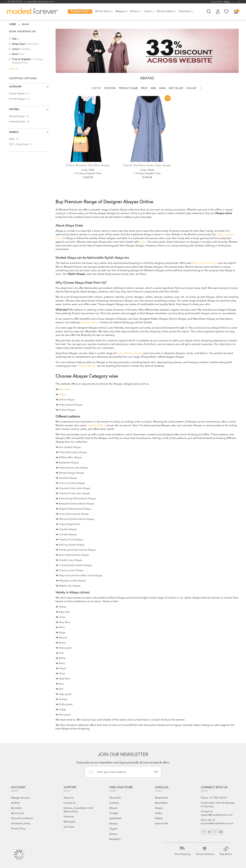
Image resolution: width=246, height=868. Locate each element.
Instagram (215, 832)
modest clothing (96, 426)
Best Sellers (161, 803)
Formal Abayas (20, 99)
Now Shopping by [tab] (22, 32)
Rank (163, 88)
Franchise (69, 817)
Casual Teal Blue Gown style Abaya (147, 166)
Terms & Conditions (22, 818)
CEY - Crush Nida (22, 144)
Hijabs (138, 353)
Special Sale (162, 824)
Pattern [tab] (14, 110)
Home (13, 24)
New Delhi (115, 798)
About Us (69, 798)
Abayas (159, 808)
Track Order (217, 2)
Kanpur (113, 834)
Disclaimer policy (21, 824)
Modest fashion (87, 366)
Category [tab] (15, 87)
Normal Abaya (20, 116)
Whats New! (162, 798)
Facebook (203, 832)
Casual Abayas (20, 94)
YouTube (221, 832)
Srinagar (114, 813)
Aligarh (113, 829)
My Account (218, 12)
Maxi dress (65, 389)
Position (110, 88)
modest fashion (90, 323)
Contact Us (69, 803)
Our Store (69, 827)
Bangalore (115, 839)
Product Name (129, 88)
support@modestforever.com (40, 2)
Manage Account (20, 798)
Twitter (209, 832)
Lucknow (114, 803)
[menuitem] (80, 12)
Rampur (114, 824)
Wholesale (69, 822)
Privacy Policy (18, 829)
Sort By (96, 88)
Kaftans (129, 353)
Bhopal (113, 808)
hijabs (143, 242)
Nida (15, 139)
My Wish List (226, 12)
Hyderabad (115, 818)
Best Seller (176, 88)
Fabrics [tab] (14, 132)
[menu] (132, 14)
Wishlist (15, 803)
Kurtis (120, 353)
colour (191, 88)
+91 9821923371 (15, 2)
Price (145, 88)
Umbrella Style (20, 122)
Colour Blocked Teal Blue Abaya (88, 166)
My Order (16, 808)
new (154, 88)
